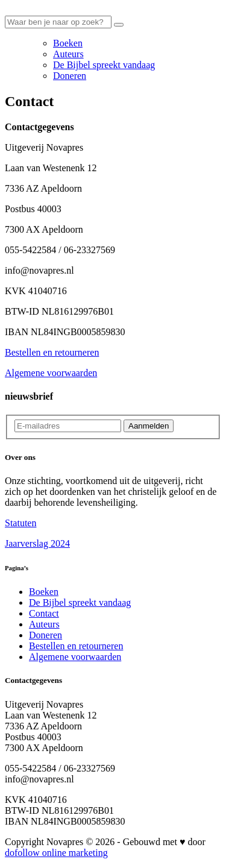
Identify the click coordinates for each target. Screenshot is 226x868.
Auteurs (68, 54)
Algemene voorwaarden (51, 373)
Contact (44, 613)
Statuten (20, 523)
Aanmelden (149, 426)
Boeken (68, 43)
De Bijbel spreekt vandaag (104, 65)
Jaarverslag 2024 (37, 543)
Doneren (70, 76)
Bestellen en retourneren (52, 352)
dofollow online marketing (56, 853)
